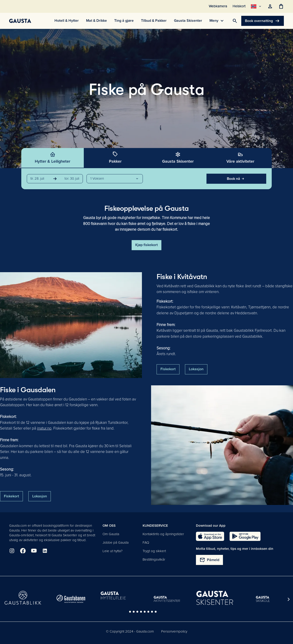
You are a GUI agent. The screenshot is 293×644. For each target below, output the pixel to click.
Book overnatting (263, 21)
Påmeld (209, 560)
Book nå (236, 179)
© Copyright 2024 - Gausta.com (130, 631)
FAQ (146, 543)
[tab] (53, 158)
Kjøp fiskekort (146, 245)
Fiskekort (168, 369)
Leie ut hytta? (113, 551)
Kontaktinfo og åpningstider (163, 534)
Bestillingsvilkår (154, 559)
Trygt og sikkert (154, 551)
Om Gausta (111, 534)
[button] (115, 179)
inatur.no (44, 428)
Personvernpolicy (174, 631)
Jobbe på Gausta (116, 543)
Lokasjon (196, 369)
